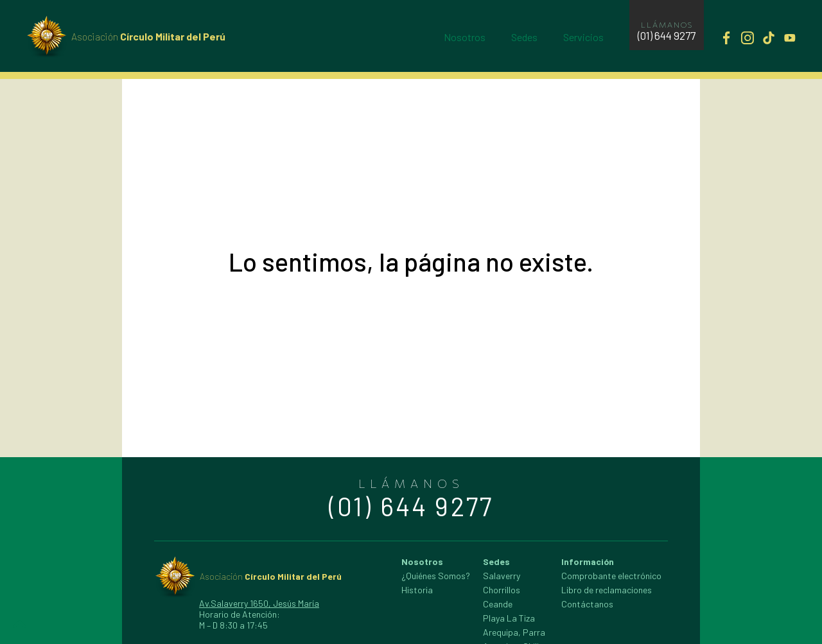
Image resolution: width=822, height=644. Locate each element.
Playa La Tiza (509, 618)
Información (588, 561)
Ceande (498, 604)
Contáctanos (587, 604)
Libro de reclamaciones (607, 590)
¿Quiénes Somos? (436, 576)
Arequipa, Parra (514, 632)
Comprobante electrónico (611, 576)
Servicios (583, 37)
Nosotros (465, 37)
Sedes (524, 37)
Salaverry (502, 576)
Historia (417, 590)
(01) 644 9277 (667, 35)
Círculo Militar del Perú (148, 36)
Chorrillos (502, 590)
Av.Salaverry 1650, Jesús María (259, 603)
